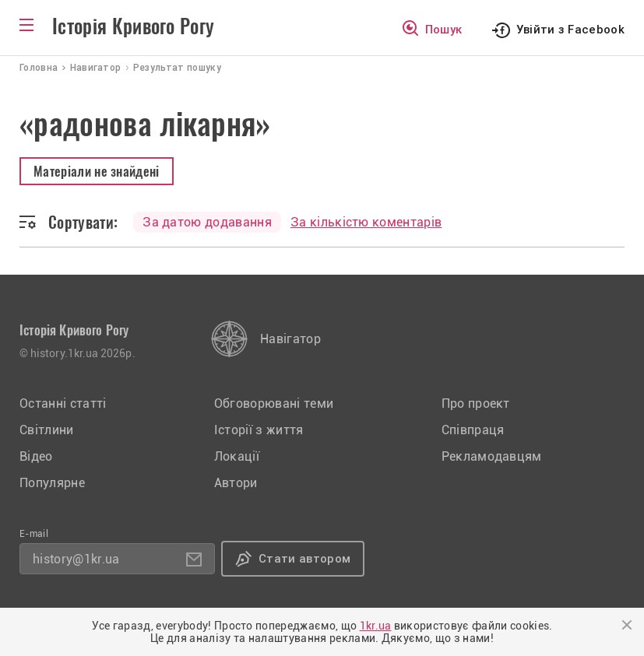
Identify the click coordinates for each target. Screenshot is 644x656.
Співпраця (473, 430)
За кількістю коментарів (366, 222)
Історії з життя (259, 430)
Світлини (47, 430)
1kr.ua (376, 626)
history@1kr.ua (76, 559)
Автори (236, 483)
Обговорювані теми (274, 403)
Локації (237, 456)
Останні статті (63, 403)
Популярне (52, 483)
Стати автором (304, 559)
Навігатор (290, 339)
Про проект (476, 403)
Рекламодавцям (492, 456)
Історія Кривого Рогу (133, 26)
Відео (36, 456)
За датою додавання (207, 222)
